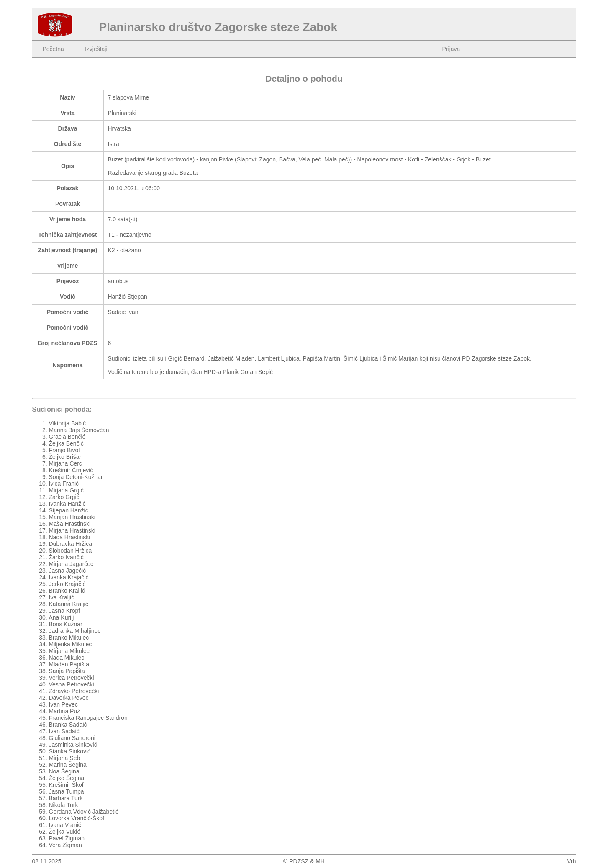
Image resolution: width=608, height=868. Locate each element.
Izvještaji (96, 49)
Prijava (451, 49)
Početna (53, 49)
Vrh (571, 861)
